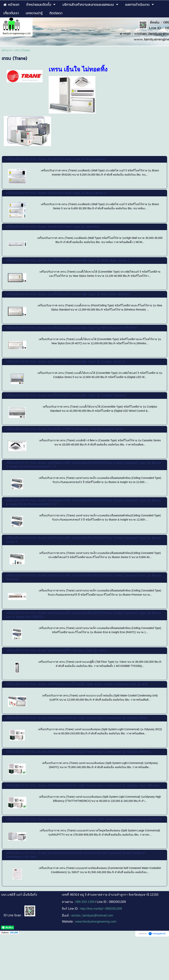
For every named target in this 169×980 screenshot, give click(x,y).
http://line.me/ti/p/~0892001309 (101, 909)
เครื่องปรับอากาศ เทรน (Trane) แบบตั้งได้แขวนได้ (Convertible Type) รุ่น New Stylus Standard (68, 294)
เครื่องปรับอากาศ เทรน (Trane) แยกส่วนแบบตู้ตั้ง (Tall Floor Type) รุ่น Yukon (56, 651)
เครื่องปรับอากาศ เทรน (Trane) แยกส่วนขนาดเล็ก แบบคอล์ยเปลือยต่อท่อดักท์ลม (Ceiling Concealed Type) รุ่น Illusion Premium (83, 577)
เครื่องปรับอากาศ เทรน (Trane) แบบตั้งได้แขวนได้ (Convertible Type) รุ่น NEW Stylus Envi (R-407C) (71, 328)
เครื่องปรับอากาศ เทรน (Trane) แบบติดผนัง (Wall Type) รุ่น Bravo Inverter (56, 159)
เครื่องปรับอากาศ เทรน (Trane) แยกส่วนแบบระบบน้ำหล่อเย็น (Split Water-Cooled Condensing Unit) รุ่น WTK (77, 684)
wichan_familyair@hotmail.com (92, 915)
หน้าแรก (7, 50)
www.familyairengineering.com (96, 922)
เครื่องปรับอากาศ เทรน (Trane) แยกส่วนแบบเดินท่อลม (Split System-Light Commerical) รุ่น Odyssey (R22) (77, 718)
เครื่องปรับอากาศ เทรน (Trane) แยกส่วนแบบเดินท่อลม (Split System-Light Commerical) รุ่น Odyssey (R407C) (78, 752)
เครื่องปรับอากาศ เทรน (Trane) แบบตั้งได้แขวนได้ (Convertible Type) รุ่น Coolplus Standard (66, 396)
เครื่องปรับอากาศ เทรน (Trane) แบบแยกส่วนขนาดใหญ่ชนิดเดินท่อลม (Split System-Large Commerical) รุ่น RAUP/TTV (84, 819)
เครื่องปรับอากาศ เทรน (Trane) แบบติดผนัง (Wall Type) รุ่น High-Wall (53, 227)
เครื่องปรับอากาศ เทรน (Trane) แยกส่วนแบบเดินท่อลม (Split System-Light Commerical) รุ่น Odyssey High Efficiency (83, 786)
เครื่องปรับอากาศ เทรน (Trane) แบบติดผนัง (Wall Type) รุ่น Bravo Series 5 (56, 193)
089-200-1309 (85, 902)
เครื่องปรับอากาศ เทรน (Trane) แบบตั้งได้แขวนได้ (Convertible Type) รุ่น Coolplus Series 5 (65, 362)
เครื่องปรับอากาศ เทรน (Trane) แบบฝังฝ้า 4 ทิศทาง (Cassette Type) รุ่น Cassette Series (65, 429)
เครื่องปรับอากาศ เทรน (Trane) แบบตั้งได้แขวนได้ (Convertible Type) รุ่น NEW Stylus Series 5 (68, 261)
